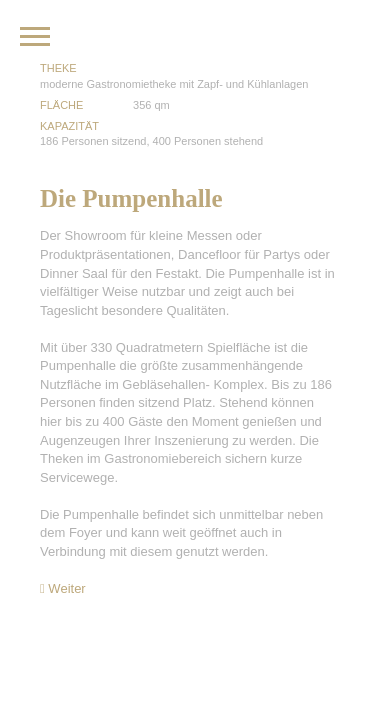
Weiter (63, 588)
